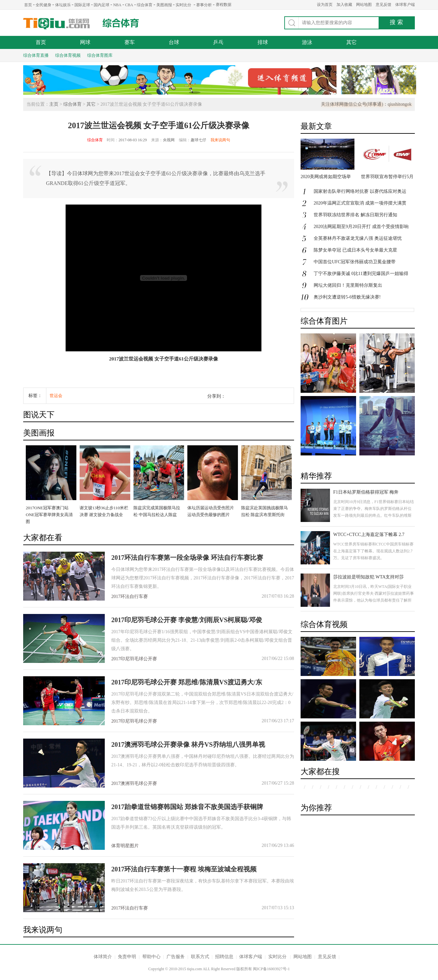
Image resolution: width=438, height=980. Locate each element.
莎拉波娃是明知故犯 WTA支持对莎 (368, 577)
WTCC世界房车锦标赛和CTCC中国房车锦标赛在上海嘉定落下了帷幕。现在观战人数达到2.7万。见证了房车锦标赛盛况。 (373, 551)
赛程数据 (224, 5)
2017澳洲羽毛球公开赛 (134, 783)
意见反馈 (383, 5)
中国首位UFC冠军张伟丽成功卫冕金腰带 (355, 262)
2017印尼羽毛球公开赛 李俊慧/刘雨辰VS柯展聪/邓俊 (187, 620)
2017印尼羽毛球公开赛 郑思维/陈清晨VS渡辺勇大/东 (187, 682)
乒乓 (218, 42)
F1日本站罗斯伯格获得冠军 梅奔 (366, 492)
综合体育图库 (100, 55)
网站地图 (364, 5)
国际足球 (82, 5)
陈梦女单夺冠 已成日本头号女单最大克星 (355, 250)
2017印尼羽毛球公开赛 (134, 659)
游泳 (307, 42)
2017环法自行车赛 (130, 597)
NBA (117, 5)
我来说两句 (220, 140)
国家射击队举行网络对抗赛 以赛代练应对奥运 (360, 191)
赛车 (130, 42)
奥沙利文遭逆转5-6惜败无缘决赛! (347, 297)
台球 (174, 42)
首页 (28, 5)
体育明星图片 (125, 846)
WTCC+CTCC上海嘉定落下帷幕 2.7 (369, 535)
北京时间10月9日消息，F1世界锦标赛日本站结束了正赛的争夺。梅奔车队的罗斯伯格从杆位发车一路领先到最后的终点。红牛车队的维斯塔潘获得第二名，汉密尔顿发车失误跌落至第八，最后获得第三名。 (374, 515)
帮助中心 (151, 957)
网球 (85, 42)
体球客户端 (405, 5)
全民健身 (43, 5)
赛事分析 (204, 5)
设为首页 (325, 5)
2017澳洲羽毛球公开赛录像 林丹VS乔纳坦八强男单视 (188, 744)
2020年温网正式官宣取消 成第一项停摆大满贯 (360, 203)
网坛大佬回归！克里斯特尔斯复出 (348, 285)
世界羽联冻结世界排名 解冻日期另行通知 (355, 215)
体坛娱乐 (63, 5)
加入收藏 (344, 5)
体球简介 (103, 957)
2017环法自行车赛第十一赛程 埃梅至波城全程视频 (184, 869)
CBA (129, 5)
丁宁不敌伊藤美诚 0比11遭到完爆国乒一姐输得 (361, 274)
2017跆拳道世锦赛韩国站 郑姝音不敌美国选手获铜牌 (187, 807)
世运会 (56, 396)
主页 (54, 104)
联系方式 (200, 957)
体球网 (57, 24)
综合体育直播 (36, 55)
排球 (263, 42)
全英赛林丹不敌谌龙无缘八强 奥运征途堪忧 (358, 238)
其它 (352, 42)
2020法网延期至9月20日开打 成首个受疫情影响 (361, 227)
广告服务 (176, 957)
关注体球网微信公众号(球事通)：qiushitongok (366, 104)
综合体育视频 (68, 55)
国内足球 (102, 5)
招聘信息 (224, 957)
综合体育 (145, 5)
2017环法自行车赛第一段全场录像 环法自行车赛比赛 (187, 558)
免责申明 (127, 957)
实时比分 (183, 5)
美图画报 (164, 5)
